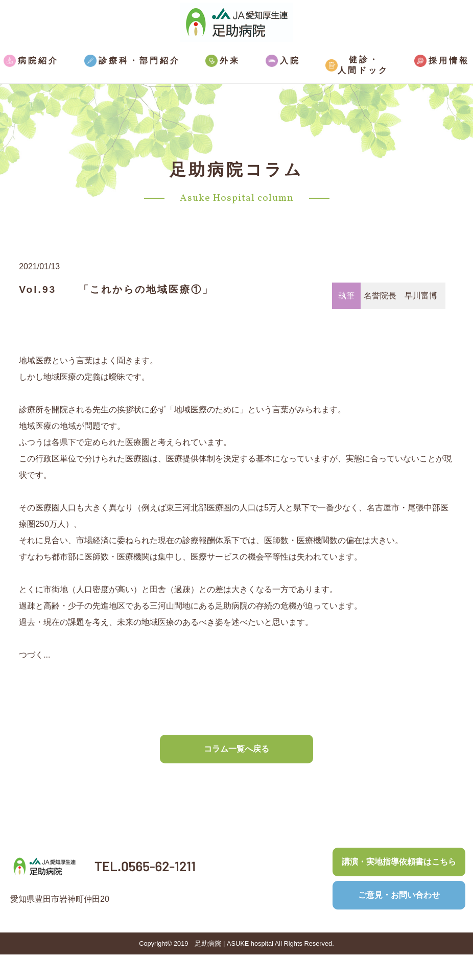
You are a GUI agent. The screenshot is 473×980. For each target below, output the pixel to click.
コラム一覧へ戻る (236, 749)
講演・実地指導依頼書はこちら (399, 862)
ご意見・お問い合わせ (399, 895)
